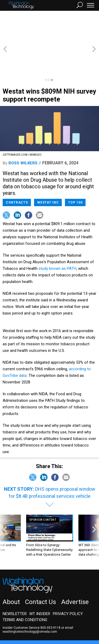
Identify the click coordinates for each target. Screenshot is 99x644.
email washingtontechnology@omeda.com (38, 601)
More (54, 624)
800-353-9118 (50, 599)
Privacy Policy (68, 585)
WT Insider (40, 585)
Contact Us (41, 574)
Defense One (86, 620)
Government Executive (22, 620)
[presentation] (5, 510)
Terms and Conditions (25, 591)
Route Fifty (16, 624)
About (11, 574)
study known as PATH (57, 240)
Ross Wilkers (23, 135)
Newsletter (15, 585)
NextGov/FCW (58, 620)
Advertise (75, 574)
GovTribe (38, 624)
